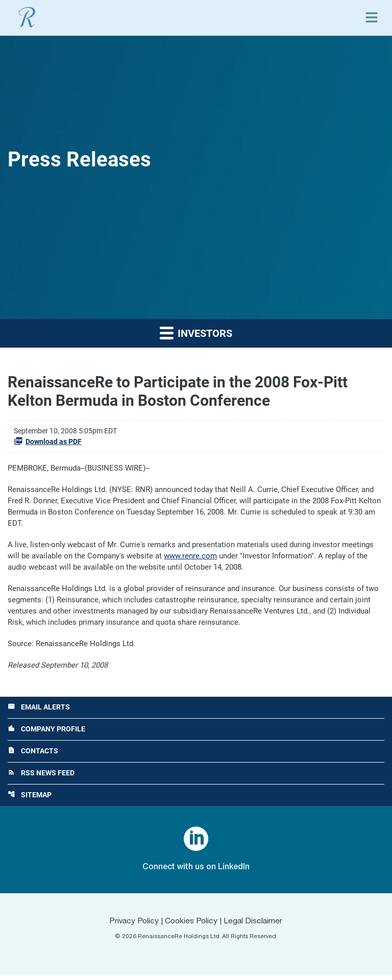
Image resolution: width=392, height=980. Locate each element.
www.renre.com (190, 558)
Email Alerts (39, 711)
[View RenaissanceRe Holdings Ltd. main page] (27, 17)
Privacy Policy (132, 926)
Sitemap (30, 800)
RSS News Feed (41, 778)
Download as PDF (48, 441)
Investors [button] (196, 333)
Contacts (33, 755)
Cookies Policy (191, 926)
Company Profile (46, 733)
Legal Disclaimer (255, 926)
